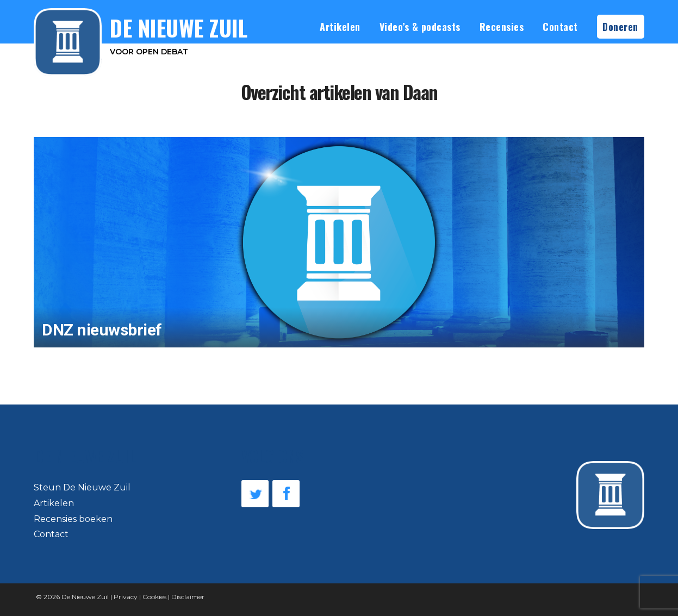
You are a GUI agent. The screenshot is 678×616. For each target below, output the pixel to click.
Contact (560, 27)
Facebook (286, 494)
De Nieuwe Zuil (85, 597)
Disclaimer (188, 597)
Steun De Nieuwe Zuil (82, 487)
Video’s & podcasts (420, 27)
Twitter (255, 494)
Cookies (154, 597)
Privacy (126, 597)
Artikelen (340, 27)
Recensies (502, 27)
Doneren (620, 27)
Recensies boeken (73, 519)
